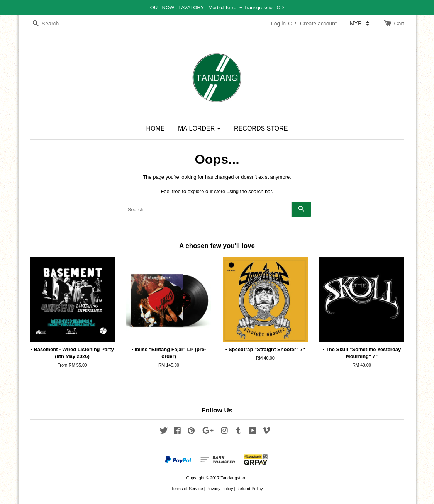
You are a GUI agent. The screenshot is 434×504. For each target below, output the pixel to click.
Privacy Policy (220, 489)
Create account (318, 24)
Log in (278, 24)
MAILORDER (199, 128)
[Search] (53, 24)
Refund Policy (249, 489)
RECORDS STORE (261, 128)
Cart (399, 24)
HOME (156, 128)
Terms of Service (187, 489)
